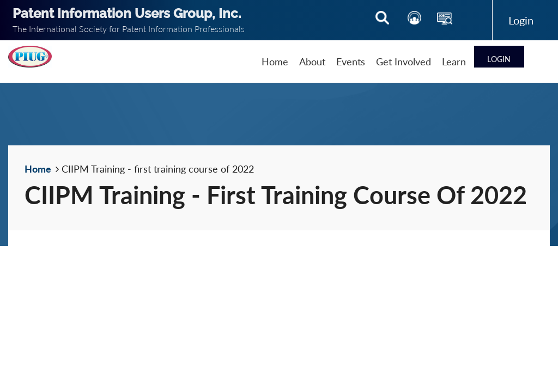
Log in (521, 20)
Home (38, 169)
